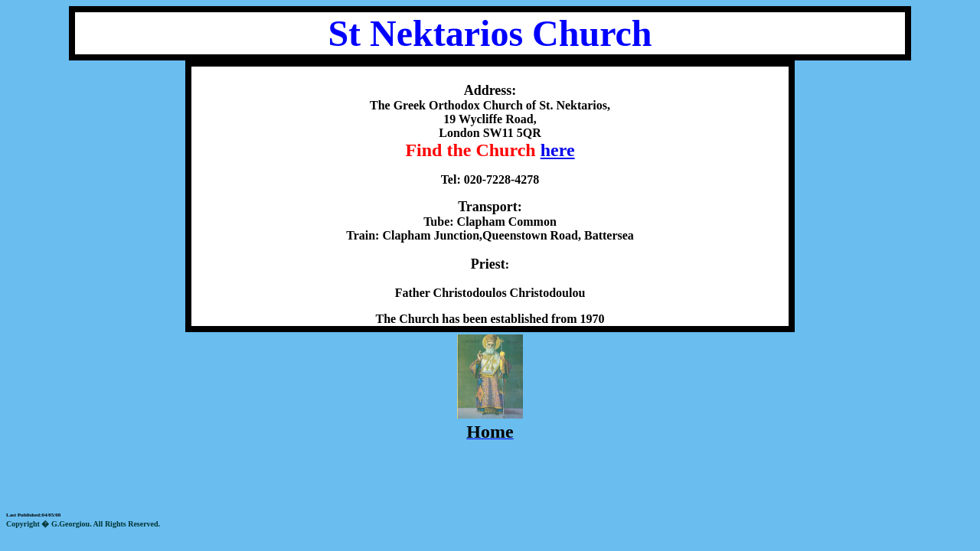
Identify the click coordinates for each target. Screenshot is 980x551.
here (558, 150)
